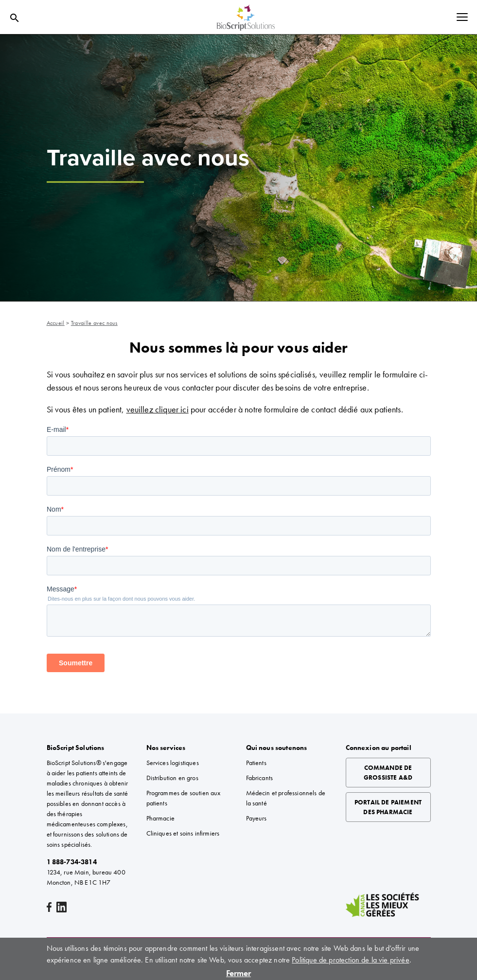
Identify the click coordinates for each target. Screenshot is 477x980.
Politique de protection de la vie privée (350, 960)
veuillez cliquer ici (158, 409)
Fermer (238, 973)
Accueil (56, 323)
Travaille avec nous (94, 323)
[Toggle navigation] (462, 18)
